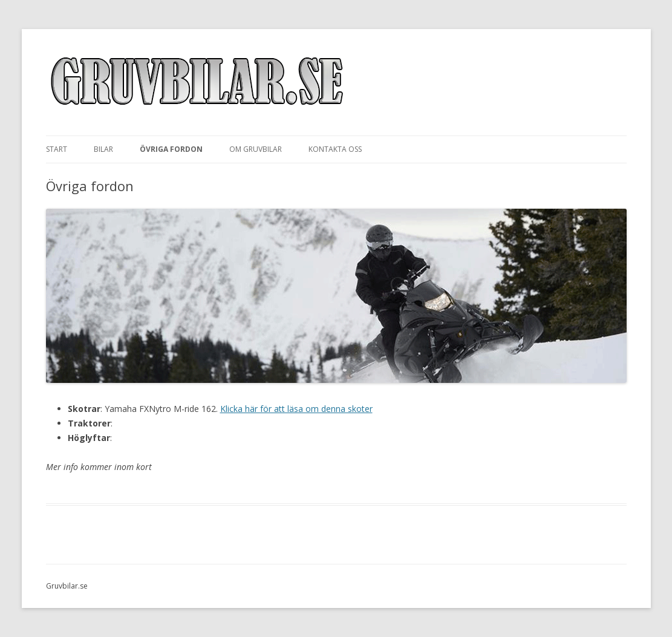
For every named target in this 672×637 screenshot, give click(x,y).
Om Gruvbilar (256, 149)
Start (57, 149)
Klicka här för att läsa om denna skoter (296, 409)
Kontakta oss (335, 149)
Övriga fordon (171, 149)
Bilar (103, 149)
